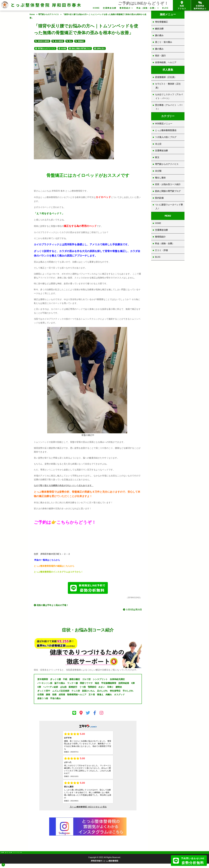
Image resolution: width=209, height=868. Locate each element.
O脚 (39, 688)
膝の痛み (159, 49)
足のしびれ (102, 692)
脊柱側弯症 (115, 692)
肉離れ (109, 696)
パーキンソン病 (45, 684)
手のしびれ (128, 692)
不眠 (65, 680)
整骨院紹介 (125, 8)
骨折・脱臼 (160, 56)
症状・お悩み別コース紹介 (168, 184)
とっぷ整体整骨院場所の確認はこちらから (54, 566)
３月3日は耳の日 (132, 611)
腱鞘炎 (119, 688)
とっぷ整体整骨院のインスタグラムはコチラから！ (58, 572)
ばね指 (63, 688)
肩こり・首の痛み (164, 42)
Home (32, 14)
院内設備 (159, 198)
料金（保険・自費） (147, 8)
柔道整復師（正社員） (166, 77)
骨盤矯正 (81, 41)
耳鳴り (110, 688)
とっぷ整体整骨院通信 (166, 130)
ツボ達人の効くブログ (166, 137)
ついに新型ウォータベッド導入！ (169, 207)
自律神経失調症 (117, 680)
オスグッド (119, 696)
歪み (70, 41)
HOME (96, 8)
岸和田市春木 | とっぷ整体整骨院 (105, 865)
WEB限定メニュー (164, 124)
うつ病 (83, 688)
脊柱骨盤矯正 (161, 22)
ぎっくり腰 (55, 680)
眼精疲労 (73, 688)
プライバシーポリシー (39, 855)
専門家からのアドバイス (49, 14)
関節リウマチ (86, 684)
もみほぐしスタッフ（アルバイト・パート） (169, 96)
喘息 (97, 684)
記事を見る (101, 49)
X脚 (133, 684)
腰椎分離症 (75, 680)
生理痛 (41, 696)
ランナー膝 (73, 684)
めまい (102, 688)
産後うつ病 (43, 699)
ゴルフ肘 (86, 680)
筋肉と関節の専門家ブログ (81, 49)
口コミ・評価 (161, 250)
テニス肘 (76, 692)
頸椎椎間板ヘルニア (77, 696)
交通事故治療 (110, 8)
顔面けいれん (89, 692)
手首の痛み (55, 699)
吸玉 (157, 157)
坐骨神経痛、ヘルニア (166, 62)
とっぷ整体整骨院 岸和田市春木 (46, 5)
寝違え (100, 696)
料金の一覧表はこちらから (47, 560)
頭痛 (54, 696)
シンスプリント (100, 680)
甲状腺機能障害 (109, 684)
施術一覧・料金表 (18, 855)
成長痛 (62, 696)
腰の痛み (159, 35)
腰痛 (48, 696)
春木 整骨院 (59, 41)
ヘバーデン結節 (51, 688)
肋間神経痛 (124, 684)
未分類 (63, 49)
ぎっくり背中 (44, 692)
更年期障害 (43, 680)
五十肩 (92, 696)
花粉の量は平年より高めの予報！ (51, 606)
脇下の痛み (60, 684)
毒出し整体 (160, 178)
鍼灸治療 (159, 29)
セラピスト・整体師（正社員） (168, 86)
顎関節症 (92, 688)
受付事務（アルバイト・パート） (169, 107)
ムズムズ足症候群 (61, 692)
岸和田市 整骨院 (43, 41)
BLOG (165, 8)
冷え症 (158, 144)
